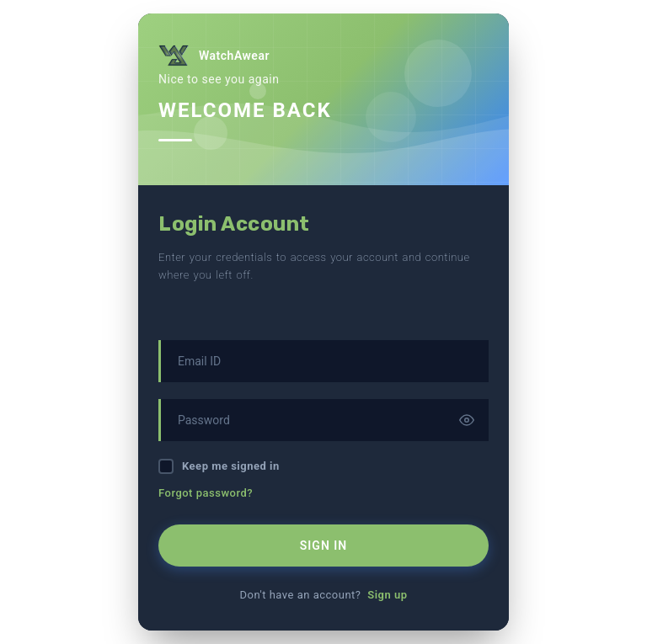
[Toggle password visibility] (467, 420)
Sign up (387, 595)
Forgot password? (206, 493)
